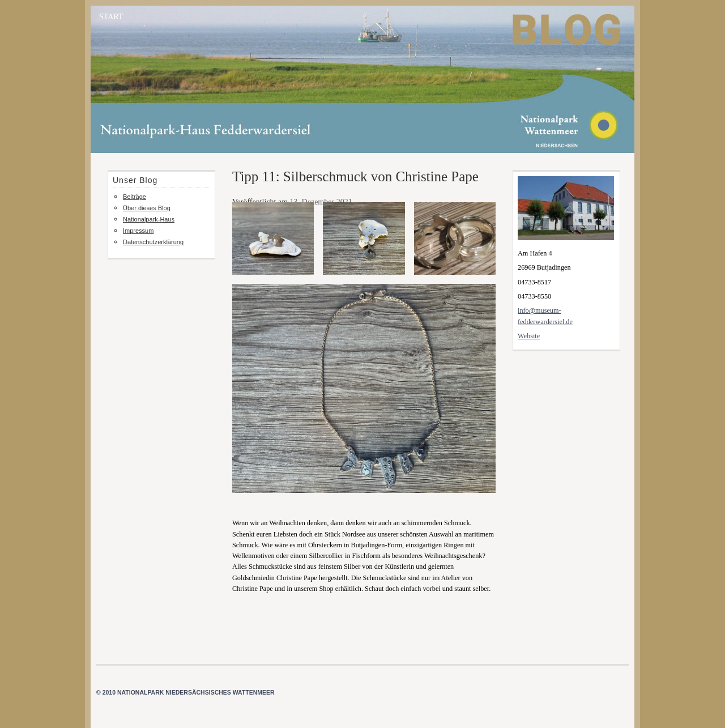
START (111, 17)
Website (529, 336)
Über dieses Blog (147, 208)
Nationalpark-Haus (149, 219)
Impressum (138, 231)
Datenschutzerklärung (153, 242)
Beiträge (135, 197)
